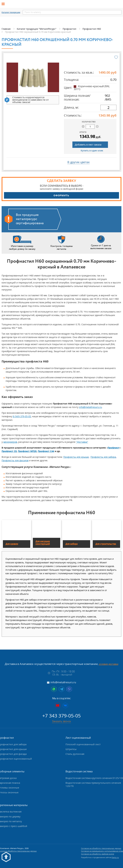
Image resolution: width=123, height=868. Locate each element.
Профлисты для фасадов (15, 460)
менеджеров (10, 442)
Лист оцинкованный (78, 738)
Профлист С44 (46, 451)
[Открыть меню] (4, 4)
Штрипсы (71, 749)
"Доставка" (82, 442)
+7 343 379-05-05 (61, 716)
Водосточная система (79, 771)
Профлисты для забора (103, 457)
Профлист (113, 448)
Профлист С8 (9, 451)
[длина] (108, 107)
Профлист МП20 (27, 451)
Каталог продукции (11, 12)
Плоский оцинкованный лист (83, 744)
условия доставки (109, 664)
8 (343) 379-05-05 (22, 416)
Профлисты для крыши (76, 457)
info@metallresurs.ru (90, 407)
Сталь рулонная (75, 754)
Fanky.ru (115, 857)
